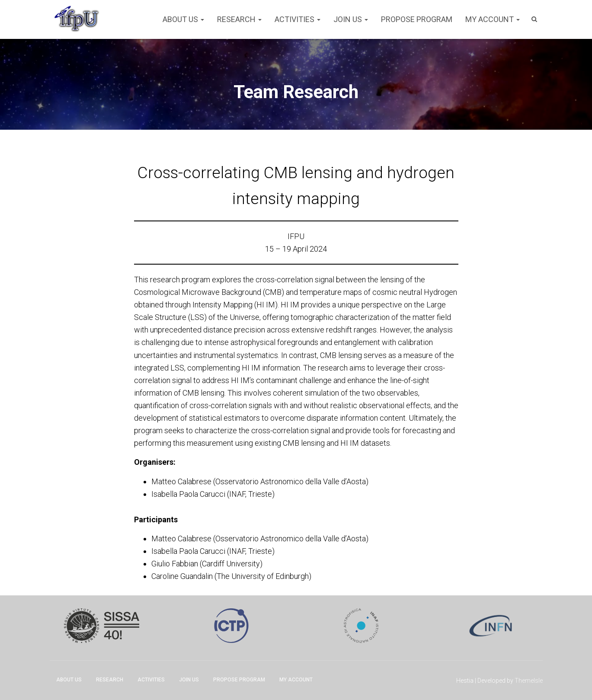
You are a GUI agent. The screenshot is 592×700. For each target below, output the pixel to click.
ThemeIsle (529, 681)
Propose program (417, 19)
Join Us (351, 19)
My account (493, 19)
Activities (298, 19)
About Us (183, 19)
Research (239, 19)
